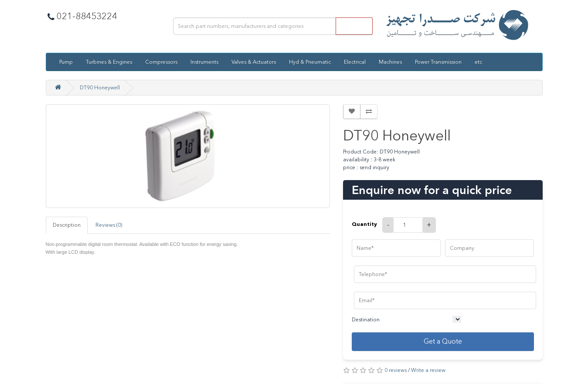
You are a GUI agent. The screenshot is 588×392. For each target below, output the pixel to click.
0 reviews (396, 370)
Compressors (161, 62)
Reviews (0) (109, 225)
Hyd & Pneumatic (310, 62)
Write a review (428, 370)
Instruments (204, 62)
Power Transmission (438, 62)
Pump (66, 62)
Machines (390, 62)
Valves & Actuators (254, 62)
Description (67, 225)
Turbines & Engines (109, 62)
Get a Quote (443, 341)
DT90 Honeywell (100, 88)
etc (478, 62)
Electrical (355, 62)
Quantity (364, 224)
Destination (366, 320)
